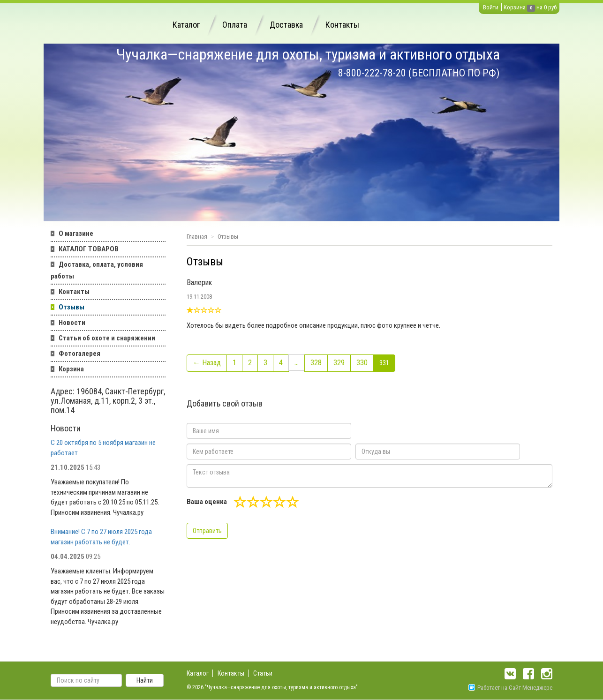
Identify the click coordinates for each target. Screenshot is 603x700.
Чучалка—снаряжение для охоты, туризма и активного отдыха (308, 54)
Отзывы (72, 307)
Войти (491, 7)
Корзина (515, 7)
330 (362, 363)
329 (339, 363)
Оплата (235, 25)
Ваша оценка (207, 502)
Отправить (207, 531)
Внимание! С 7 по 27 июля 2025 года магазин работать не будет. (101, 537)
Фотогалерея (79, 354)
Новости (72, 323)
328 (316, 363)
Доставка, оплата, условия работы (97, 270)
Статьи (263, 673)
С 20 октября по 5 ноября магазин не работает (103, 448)
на (539, 7)
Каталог (186, 25)
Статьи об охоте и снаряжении (107, 338)
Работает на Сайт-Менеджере (510, 688)
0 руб (550, 7)
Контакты (342, 25)
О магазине (76, 233)
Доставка (286, 25)
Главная (197, 237)
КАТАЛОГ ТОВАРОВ (89, 249)
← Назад (207, 363)
